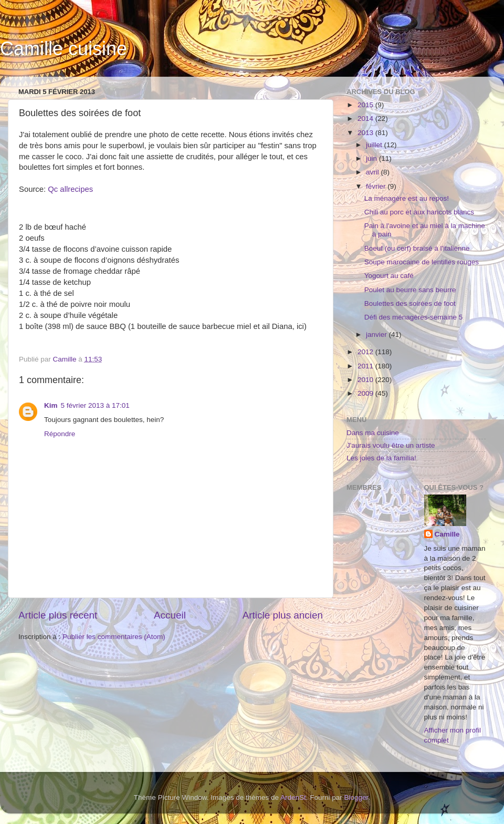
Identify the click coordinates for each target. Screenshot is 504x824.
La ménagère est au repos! (407, 198)
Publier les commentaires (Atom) (114, 637)
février (377, 186)
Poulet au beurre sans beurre (410, 290)
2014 (366, 119)
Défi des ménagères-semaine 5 (414, 317)
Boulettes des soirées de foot (410, 303)
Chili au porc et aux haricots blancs (419, 212)
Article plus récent (58, 615)
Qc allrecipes (70, 189)
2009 (366, 393)
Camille (447, 534)
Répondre (60, 434)
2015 (366, 105)
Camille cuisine (64, 49)
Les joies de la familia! (381, 458)
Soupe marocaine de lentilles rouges (422, 262)
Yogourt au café (389, 276)
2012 (366, 352)
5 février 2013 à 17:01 (95, 405)
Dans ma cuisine (373, 433)
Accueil (170, 615)
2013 (366, 133)
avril (374, 172)
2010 (366, 380)
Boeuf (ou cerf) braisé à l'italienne (417, 248)
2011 (366, 366)
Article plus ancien (283, 615)
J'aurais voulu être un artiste (391, 445)
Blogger (356, 797)
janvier (377, 334)
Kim (51, 405)
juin (372, 158)
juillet (375, 145)
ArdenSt (293, 797)
